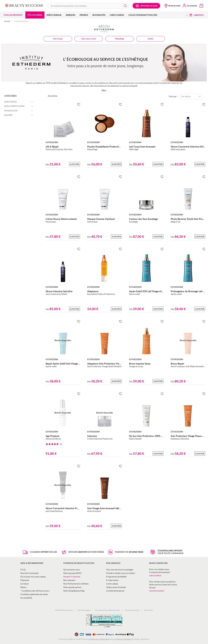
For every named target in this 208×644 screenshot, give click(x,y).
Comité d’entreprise (115, 591)
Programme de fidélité (116, 577)
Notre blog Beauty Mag (74, 591)
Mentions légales (84, 610)
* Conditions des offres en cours (35, 591)
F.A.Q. (23, 570)
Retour (24, 587)
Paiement (25, 580)
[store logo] (24, 5)
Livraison (25, 584)
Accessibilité (26, 598)
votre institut (155, 575)
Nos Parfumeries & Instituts (76, 584)
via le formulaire (157, 591)
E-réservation (112, 580)
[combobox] (88, 6)
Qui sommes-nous (72, 570)
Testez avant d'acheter (116, 587)
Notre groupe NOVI (72, 573)
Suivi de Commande (29, 573)
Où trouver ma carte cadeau (33, 577)
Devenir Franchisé (72, 577)
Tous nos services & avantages (120, 570)
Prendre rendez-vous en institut (121, 573)
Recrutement (69, 580)
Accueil (7, 21)
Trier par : (173, 96)
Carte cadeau (112, 584)
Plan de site (148, 610)
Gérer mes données (132, 610)
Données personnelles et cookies (108, 610)
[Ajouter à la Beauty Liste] (78, 105)
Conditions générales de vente (34, 594)
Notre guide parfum (72, 587)
